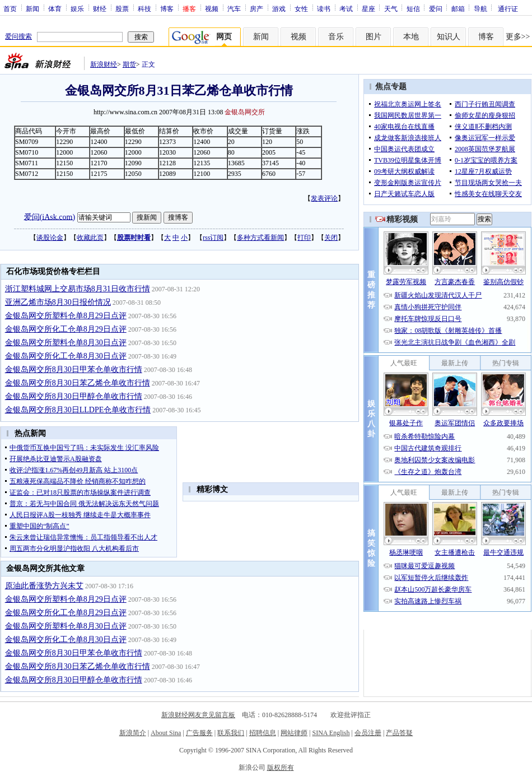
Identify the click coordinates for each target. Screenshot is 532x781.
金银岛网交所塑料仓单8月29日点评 (66, 316)
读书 (324, 8)
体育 (55, 8)
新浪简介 (133, 733)
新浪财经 (104, 64)
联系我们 (231, 733)
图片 (374, 37)
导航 (480, 8)
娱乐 (77, 8)
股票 (122, 8)
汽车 (234, 8)
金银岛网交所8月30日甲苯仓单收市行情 (74, 369)
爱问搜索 (18, 36)
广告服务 (199, 733)
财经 (100, 8)
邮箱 (458, 8)
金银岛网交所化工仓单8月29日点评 (66, 329)
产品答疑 (399, 733)
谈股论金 (50, 238)
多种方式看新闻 (260, 238)
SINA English (331, 733)
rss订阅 (213, 238)
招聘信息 (263, 733)
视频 (212, 8)
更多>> (518, 37)
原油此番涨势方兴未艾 (44, 586)
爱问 (436, 8)
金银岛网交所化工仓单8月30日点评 (66, 356)
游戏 (279, 8)
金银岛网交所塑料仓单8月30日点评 (66, 343)
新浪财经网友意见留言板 (198, 715)
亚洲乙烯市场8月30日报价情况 (58, 302)
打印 (304, 238)
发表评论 (324, 198)
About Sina (166, 733)
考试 (346, 8)
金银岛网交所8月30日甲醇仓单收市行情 (74, 396)
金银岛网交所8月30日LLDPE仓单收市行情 (78, 410)
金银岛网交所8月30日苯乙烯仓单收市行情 (78, 383)
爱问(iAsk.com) (50, 217)
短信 (413, 8)
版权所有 (281, 768)
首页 (10, 8)
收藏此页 (90, 238)
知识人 (449, 37)
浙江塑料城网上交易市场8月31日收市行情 (78, 289)
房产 (256, 8)
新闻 (32, 8)
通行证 (508, 8)
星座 (368, 8)
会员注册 (368, 733)
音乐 (336, 37)
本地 (411, 37)
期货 (129, 64)
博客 (167, 8)
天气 (391, 8)
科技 (144, 8)
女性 (301, 8)
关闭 (331, 238)
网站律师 (294, 733)
